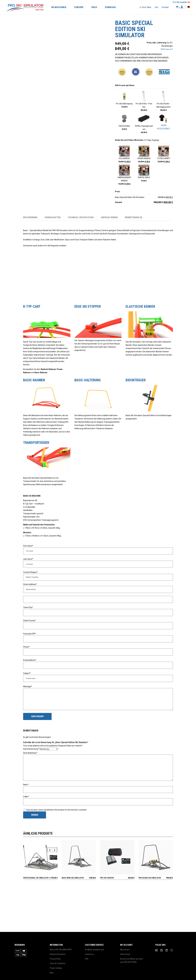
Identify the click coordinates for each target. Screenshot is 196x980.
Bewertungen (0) (134, 217)
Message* (28, 686)
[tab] (34, 217)
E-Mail (26, 797)
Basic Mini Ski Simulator (73, 878)
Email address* (30, 660)
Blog (52, 973)
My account (125, 950)
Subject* (27, 673)
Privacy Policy (55, 959)
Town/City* (28, 607)
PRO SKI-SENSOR (107, 878)
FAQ (87, 959)
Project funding (56, 968)
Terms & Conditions (58, 963)
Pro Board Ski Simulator (150, 878)
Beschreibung (30, 217)
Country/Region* (30, 572)
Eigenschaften (53, 217)
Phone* (26, 647)
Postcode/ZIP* (30, 634)
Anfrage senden (109, 217)
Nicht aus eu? (167, 49)
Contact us (89, 954)
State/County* (29, 621)
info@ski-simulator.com (94, 950)
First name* (28, 546)
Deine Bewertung (31, 749)
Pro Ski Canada (180, 2)
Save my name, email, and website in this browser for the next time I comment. (57, 810)
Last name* (28, 559)
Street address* (30, 584)
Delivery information (58, 954)
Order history (125, 954)
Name (26, 785)
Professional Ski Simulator (36, 878)
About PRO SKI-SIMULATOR (61, 950)
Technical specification (81, 217)
